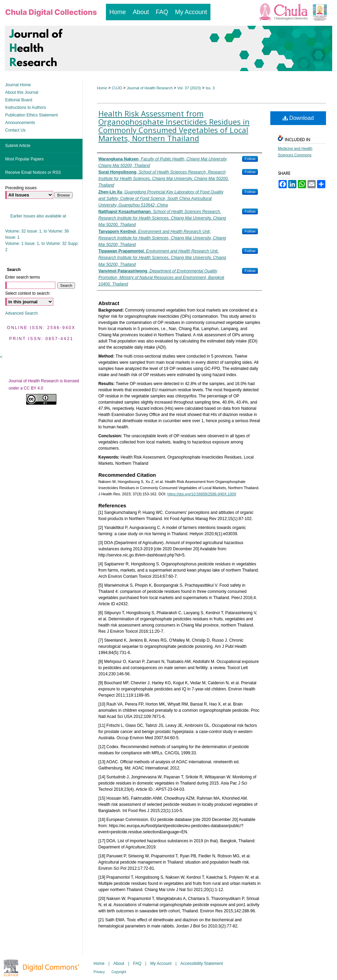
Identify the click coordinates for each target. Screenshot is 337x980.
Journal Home (18, 85)
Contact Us (15, 130)
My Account (161, 964)
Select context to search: (28, 293)
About (119, 964)
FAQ (137, 964)
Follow (250, 159)
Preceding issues (21, 188)
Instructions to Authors (26, 108)
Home (102, 88)
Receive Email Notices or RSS (33, 172)
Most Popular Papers (24, 159)
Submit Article (18, 146)
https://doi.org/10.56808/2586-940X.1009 (202, 494)
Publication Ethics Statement (31, 115)
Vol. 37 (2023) (189, 88)
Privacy (99, 972)
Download (298, 118)
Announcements (20, 123)
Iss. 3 (210, 88)
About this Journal (22, 92)
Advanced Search (21, 313)
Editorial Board (19, 100)
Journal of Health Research (150, 88)
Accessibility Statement (202, 964)
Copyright (119, 972)
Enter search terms (23, 277)
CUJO (117, 88)
